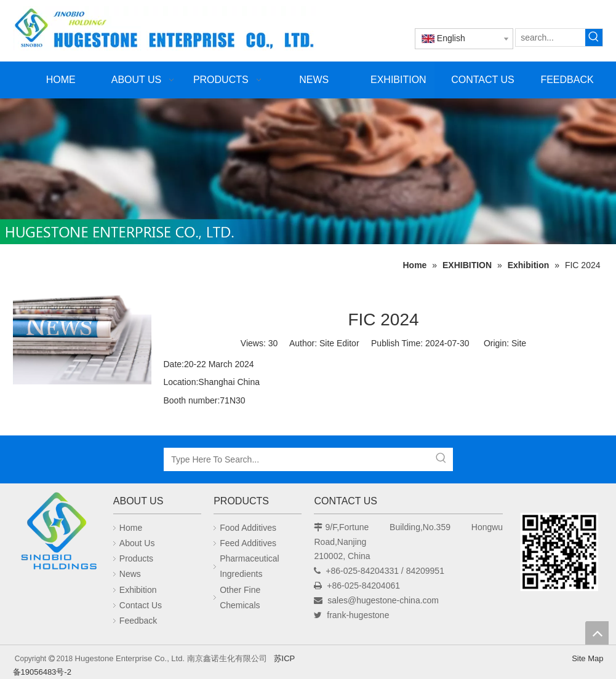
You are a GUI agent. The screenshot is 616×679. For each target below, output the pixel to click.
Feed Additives (248, 543)
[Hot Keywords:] (594, 38)
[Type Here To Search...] (297, 459)
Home (131, 528)
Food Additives (248, 528)
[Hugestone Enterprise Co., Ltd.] (57, 534)
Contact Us (141, 605)
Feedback (138, 621)
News (130, 574)
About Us (137, 543)
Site (519, 343)
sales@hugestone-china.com (383, 600)
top (597, 633)
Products (136, 558)
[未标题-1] (308, 172)
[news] (82, 335)
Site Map (587, 658)
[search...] (550, 38)
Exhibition (138, 590)
